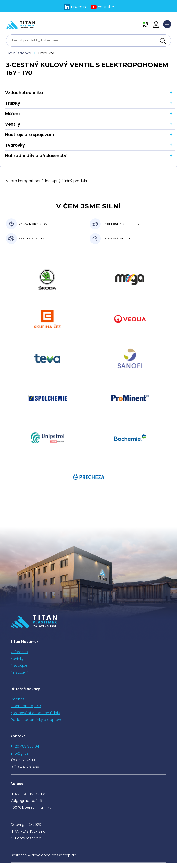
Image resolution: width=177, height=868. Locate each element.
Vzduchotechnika (24, 93)
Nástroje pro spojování (30, 135)
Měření (12, 114)
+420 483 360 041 (25, 746)
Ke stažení (19, 672)
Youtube (106, 7)
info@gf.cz (19, 753)
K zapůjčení (21, 665)
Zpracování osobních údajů (35, 713)
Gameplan (66, 855)
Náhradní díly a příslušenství (36, 156)
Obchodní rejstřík (26, 706)
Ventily (13, 124)
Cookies (18, 699)
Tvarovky (15, 145)
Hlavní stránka (18, 53)
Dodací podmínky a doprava (37, 720)
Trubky (13, 103)
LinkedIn (78, 7)
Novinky (17, 659)
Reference (19, 652)
